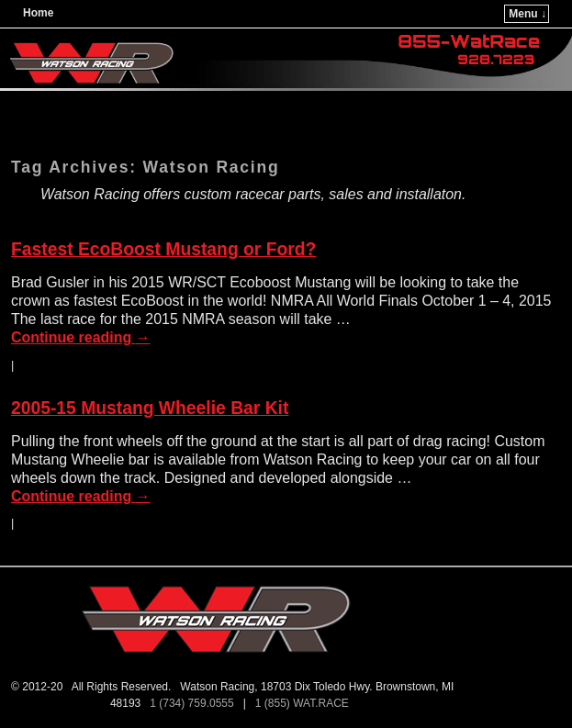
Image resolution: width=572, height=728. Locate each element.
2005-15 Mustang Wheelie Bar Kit (150, 408)
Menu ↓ (527, 14)
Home (38, 13)
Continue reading (81, 337)
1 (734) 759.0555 (193, 703)
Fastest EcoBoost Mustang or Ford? (163, 249)
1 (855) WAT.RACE (305, 703)
